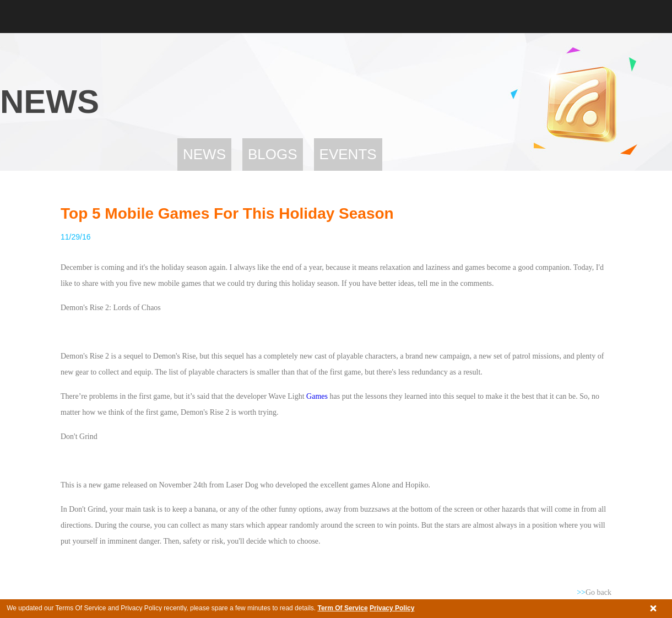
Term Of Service (342, 608)
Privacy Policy (392, 608)
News (204, 154)
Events (348, 154)
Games (316, 396)
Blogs (273, 154)
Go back (594, 592)
